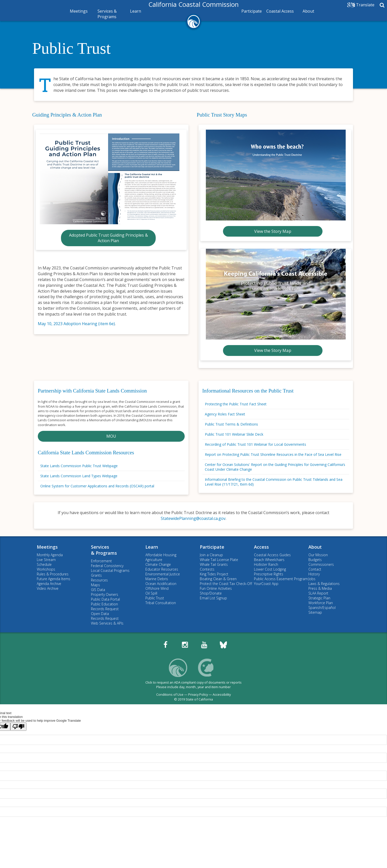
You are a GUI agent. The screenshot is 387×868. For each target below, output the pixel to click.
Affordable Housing (161, 555)
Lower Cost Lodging (270, 569)
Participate (252, 11)
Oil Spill (151, 593)
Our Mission (318, 555)
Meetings (79, 11)
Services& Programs (104, 550)
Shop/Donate (211, 593)
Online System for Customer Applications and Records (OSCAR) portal (97, 486)
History (314, 574)
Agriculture (154, 560)
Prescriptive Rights (269, 574)
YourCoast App (266, 584)
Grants (96, 575)
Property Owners (105, 594)
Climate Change (158, 564)
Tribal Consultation (161, 603)
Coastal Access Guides (272, 555)
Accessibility (222, 694)
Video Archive (48, 588)
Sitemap (315, 612)
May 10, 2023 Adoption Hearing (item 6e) (76, 324)
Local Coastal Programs (110, 570)
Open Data (100, 614)
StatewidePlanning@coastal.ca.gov (193, 518)
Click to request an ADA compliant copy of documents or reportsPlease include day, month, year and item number (194, 685)
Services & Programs (107, 14)
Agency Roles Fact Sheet (225, 414)
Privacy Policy (198, 694)
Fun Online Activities (216, 588)
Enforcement (101, 561)
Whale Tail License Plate (219, 560)
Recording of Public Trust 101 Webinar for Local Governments (255, 444)
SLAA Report (318, 593)
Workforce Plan (321, 603)
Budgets (315, 560)
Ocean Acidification (161, 584)
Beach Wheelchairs (269, 560)
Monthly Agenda (50, 555)
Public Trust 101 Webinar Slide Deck (234, 434)
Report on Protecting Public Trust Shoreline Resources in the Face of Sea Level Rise (273, 454)
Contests (207, 569)
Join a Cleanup (211, 555)
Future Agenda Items (54, 579)
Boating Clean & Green (218, 579)
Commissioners (321, 564)
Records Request (105, 609)
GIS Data (98, 590)
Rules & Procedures (53, 574)
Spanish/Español (322, 608)
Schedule (44, 564)
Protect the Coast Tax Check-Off (226, 584)
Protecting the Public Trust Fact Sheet (236, 404)
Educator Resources (162, 569)
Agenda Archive (49, 584)
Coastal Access (280, 11)
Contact (315, 569)
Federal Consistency (107, 566)
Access (261, 547)
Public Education (104, 604)
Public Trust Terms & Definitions (231, 424)
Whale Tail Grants (214, 564)
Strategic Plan (319, 598)
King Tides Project (214, 574)
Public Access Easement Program (281, 579)
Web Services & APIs (107, 623)
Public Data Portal (105, 599)
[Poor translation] (18, 727)
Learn (136, 11)
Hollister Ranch (266, 564)
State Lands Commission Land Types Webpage (79, 476)
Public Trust (71, 48)
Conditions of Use (170, 694)
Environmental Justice (163, 574)
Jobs (312, 579)
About (308, 11)
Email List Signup (213, 598)
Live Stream (46, 560)
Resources (99, 580)
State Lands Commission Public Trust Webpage (79, 466)
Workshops (46, 569)
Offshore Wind (157, 588)
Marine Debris (157, 579)
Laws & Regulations (324, 584)
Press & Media (320, 588)
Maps (95, 585)
